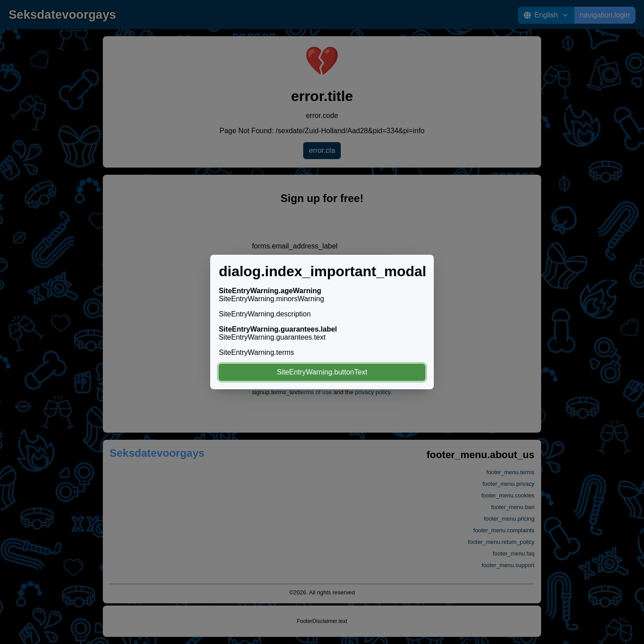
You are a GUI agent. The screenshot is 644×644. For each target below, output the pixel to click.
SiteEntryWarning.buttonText (322, 372)
